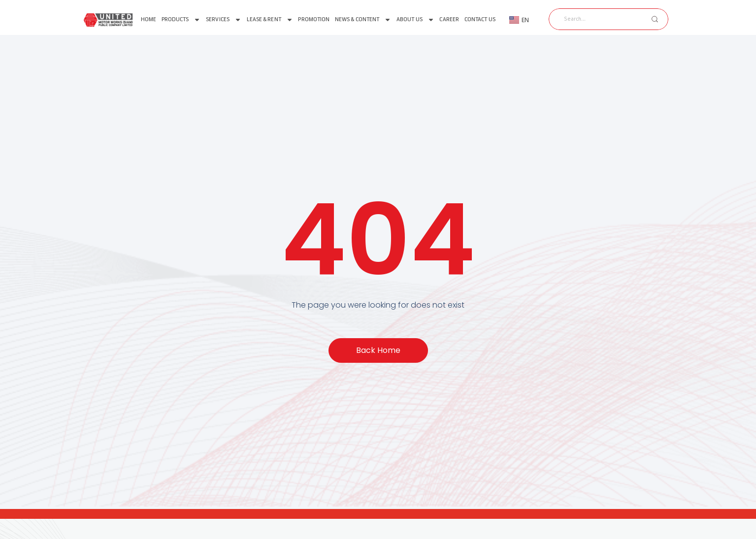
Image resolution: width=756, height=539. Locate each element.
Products (181, 20)
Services (224, 20)
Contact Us (480, 19)
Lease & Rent (270, 20)
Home (148, 19)
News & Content (363, 20)
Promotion (314, 19)
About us (415, 20)
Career (449, 19)
